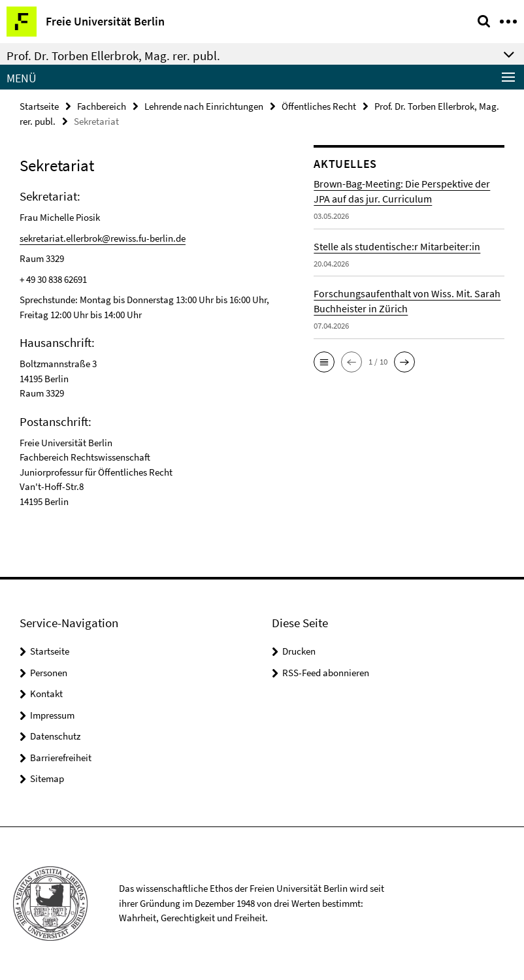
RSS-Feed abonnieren (326, 673)
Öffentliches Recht (319, 106)
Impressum (52, 715)
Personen (49, 673)
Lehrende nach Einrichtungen (204, 106)
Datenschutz (55, 736)
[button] (324, 362)
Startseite (39, 106)
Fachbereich (102, 106)
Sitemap (47, 778)
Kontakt (46, 694)
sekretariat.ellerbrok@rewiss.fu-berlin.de (103, 238)
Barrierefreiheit (61, 758)
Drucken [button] (299, 651)
